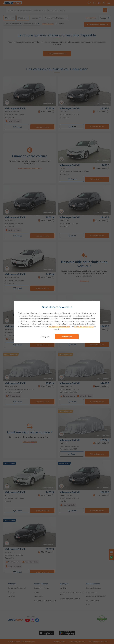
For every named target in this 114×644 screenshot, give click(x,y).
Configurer (45, 336)
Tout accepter (67, 337)
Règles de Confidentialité (84, 326)
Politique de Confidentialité (59, 326)
